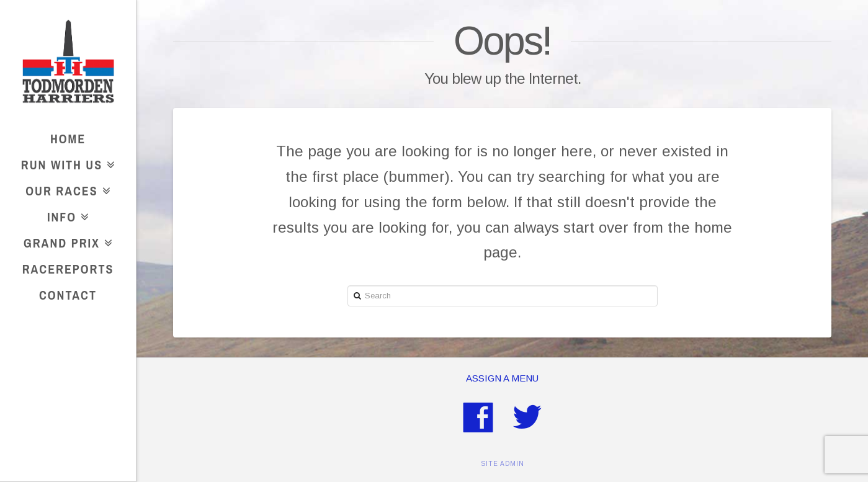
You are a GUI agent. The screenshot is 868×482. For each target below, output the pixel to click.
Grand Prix (65, 241)
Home (68, 139)
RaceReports (68, 269)
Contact (68, 295)
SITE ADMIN (503, 464)
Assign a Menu (502, 378)
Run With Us (65, 163)
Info (65, 215)
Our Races (65, 189)
